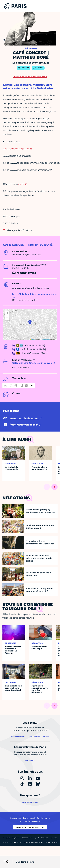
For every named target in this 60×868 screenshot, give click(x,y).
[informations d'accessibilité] (19, 385)
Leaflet (32, 339)
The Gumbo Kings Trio (16, 149)
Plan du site (52, 842)
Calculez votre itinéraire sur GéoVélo (32, 363)
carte (21, 184)
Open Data (17, 842)
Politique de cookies (34, 842)
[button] (30, 322)
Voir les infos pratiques (30, 76)
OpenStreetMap (46, 339)
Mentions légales (11, 838)
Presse (6, 842)
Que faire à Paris (25, 862)
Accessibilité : (39, 838)
